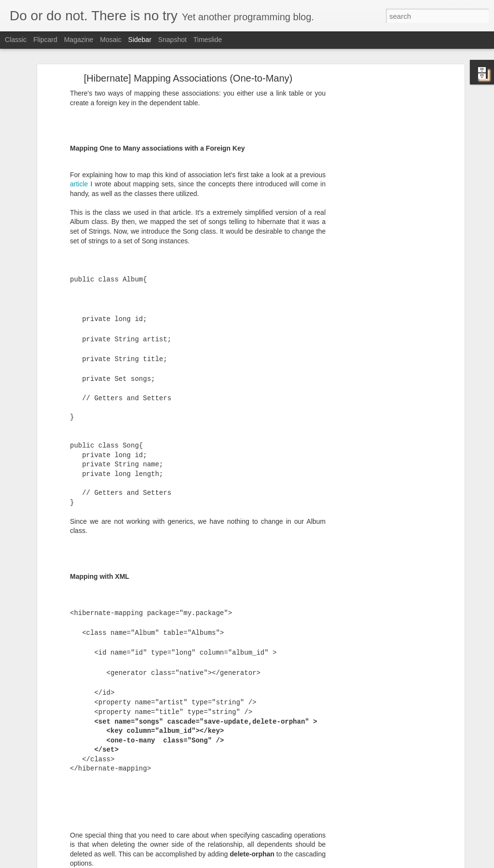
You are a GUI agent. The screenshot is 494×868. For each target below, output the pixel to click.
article (79, 136)
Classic (16, 40)
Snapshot (172, 40)
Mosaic (110, 40)
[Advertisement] (379, 182)
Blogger (277, 863)
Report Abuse (306, 863)
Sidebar (140, 40)
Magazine (79, 40)
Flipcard (45, 40)
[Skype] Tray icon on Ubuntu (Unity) (69, 841)
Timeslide (208, 40)
